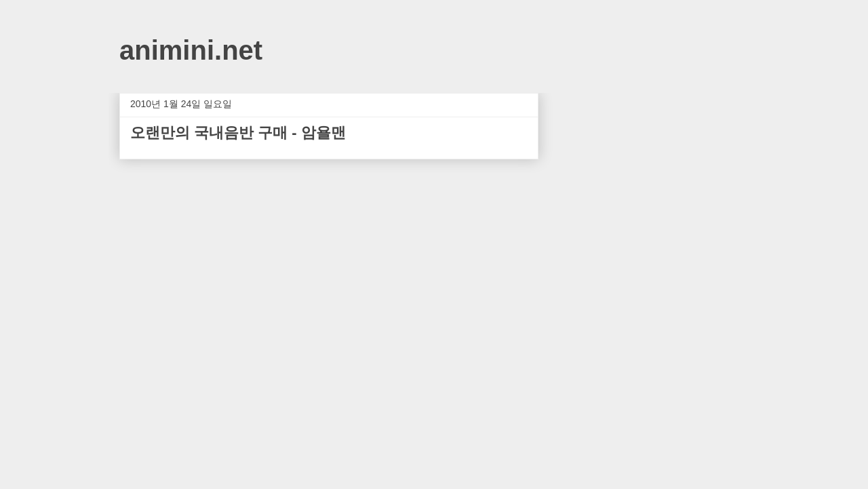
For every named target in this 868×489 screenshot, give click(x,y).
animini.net (191, 50)
